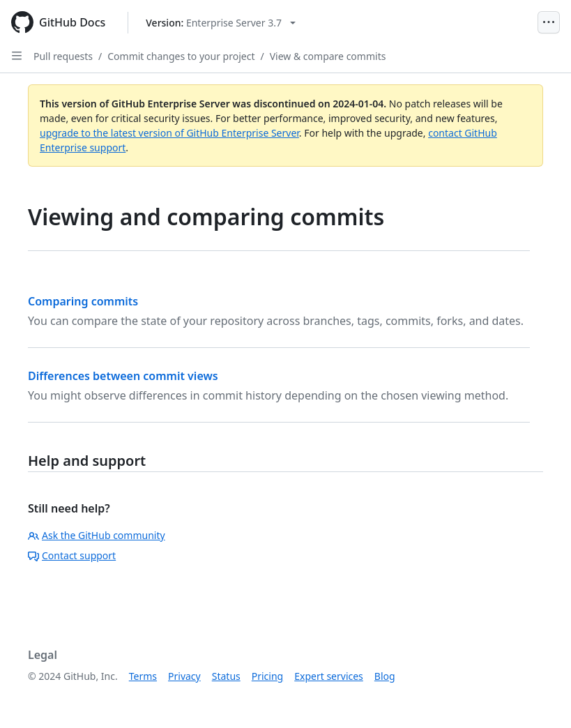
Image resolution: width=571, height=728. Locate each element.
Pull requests (63, 56)
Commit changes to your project (181, 56)
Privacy (184, 676)
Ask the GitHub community (97, 535)
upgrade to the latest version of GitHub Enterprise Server (169, 133)
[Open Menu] (549, 22)
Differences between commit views (123, 376)
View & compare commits (328, 56)
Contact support (72, 555)
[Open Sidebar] (17, 56)
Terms (143, 676)
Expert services (329, 676)
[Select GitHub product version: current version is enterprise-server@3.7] (221, 23)
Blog (385, 676)
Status (226, 676)
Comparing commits (83, 301)
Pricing (267, 676)
